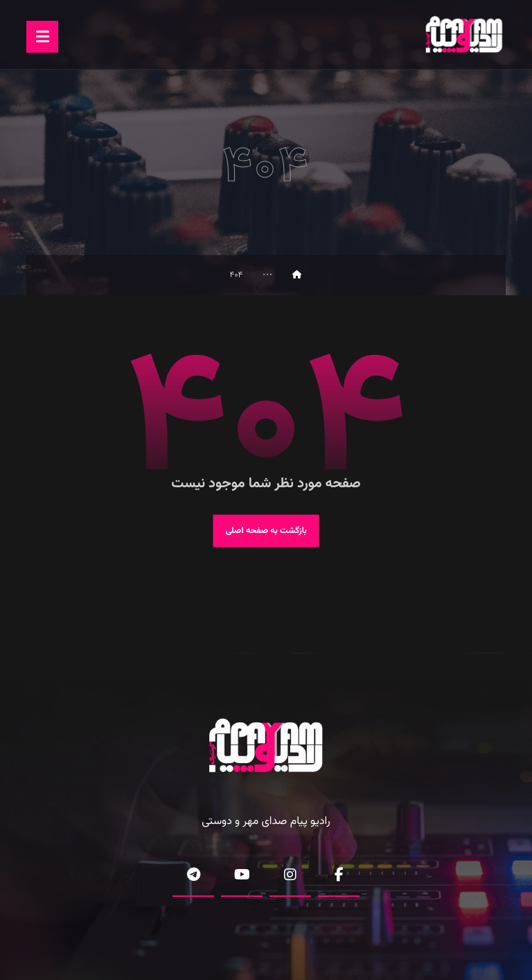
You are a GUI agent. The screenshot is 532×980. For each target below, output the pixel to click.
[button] (42, 37)
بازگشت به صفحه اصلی (266, 531)
